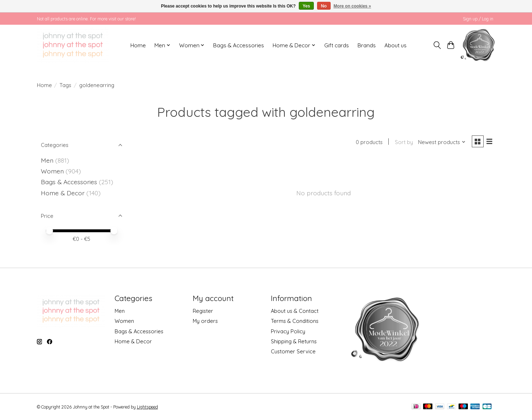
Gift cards (337, 45)
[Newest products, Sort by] (441, 142)
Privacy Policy (288, 331)
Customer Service (293, 351)
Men (47, 160)
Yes (306, 6)
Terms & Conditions (295, 321)
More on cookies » (352, 6)
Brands (367, 45)
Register (203, 311)
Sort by (403, 142)
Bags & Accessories (239, 45)
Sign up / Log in (478, 19)
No (324, 6)
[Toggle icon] (437, 45)
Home (138, 45)
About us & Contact (295, 311)
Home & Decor (63, 193)
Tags (65, 85)
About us (396, 45)
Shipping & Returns (294, 341)
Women (52, 171)
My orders (205, 321)
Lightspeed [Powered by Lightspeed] (147, 407)
